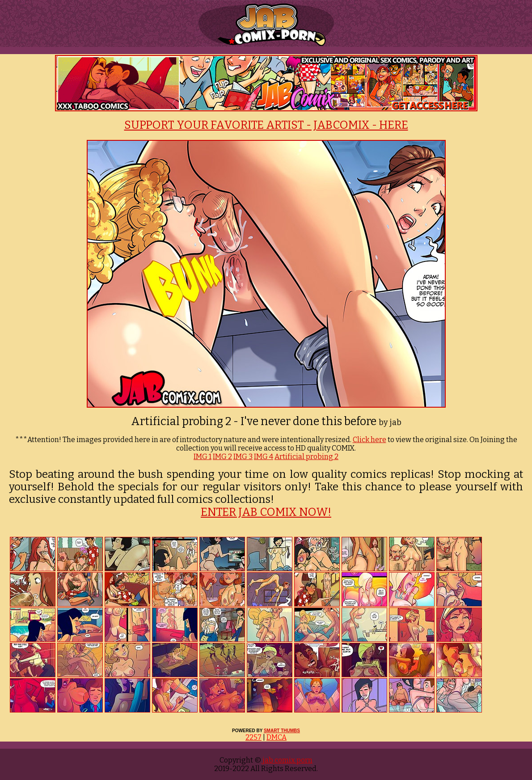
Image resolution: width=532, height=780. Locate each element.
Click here (369, 440)
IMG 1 (203, 457)
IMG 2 (222, 457)
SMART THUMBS (282, 731)
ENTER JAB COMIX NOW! (266, 512)
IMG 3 (243, 457)
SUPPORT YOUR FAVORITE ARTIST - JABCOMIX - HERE (266, 125)
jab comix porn (287, 760)
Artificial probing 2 (306, 457)
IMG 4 (264, 457)
